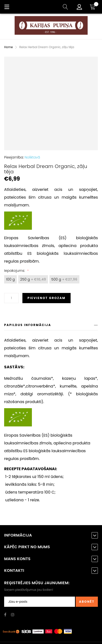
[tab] (51, 326)
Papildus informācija (28, 325)
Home (9, 47)
